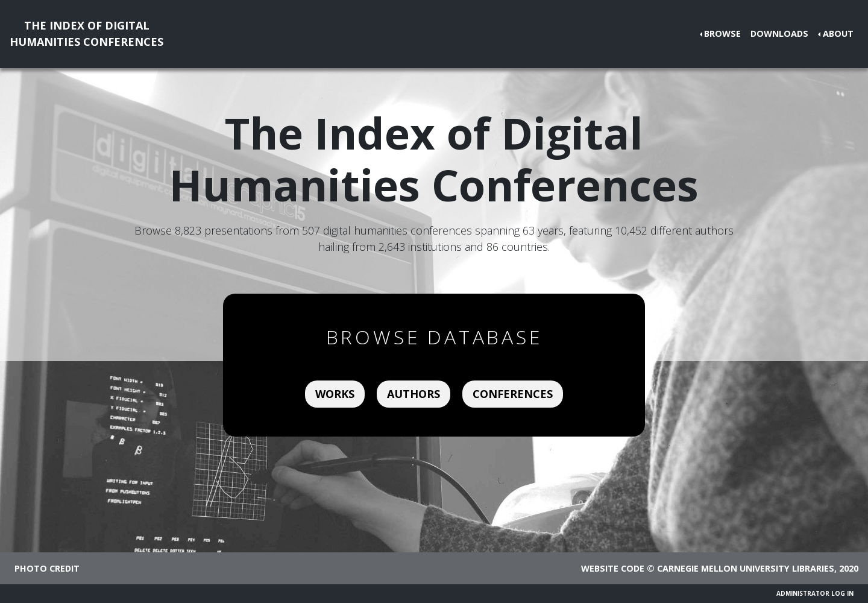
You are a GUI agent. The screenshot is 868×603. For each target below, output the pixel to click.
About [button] (838, 33)
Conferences (513, 394)
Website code (613, 568)
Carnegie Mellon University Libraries (746, 568)
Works (335, 394)
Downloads (779, 33)
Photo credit (47, 568)
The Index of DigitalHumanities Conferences (86, 33)
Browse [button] (722, 33)
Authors (414, 394)
